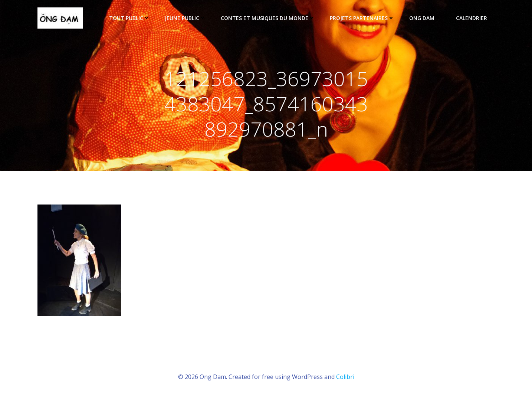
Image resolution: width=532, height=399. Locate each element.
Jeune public (185, 18)
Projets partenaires (362, 18)
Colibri (345, 377)
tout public (129, 18)
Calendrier (472, 18)
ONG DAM (425, 18)
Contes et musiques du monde (268, 18)
